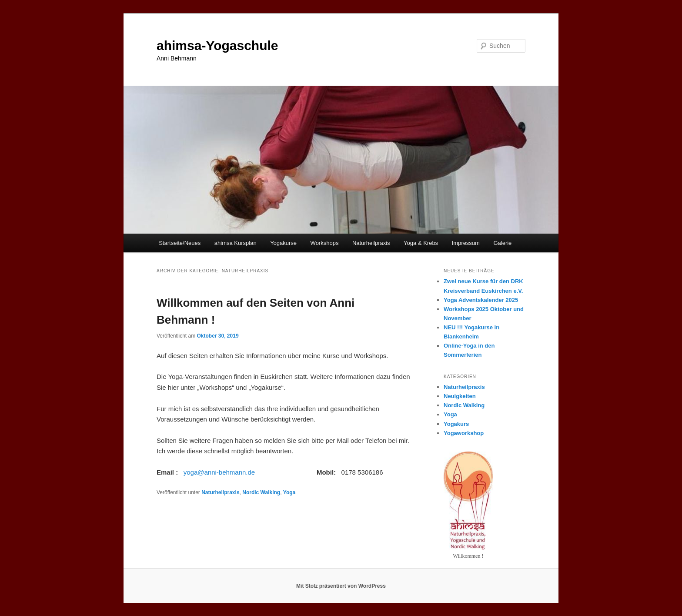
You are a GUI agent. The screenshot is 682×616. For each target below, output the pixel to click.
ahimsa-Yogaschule (217, 45)
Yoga (289, 492)
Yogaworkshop (464, 433)
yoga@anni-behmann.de (219, 472)
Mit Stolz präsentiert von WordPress (341, 586)
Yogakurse (283, 243)
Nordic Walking (261, 492)
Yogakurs (456, 424)
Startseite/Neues (180, 243)
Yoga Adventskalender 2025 (481, 300)
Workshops (325, 243)
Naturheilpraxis (371, 243)
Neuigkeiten (460, 396)
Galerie (502, 243)
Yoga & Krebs (421, 243)
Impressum (466, 243)
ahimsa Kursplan (236, 243)
